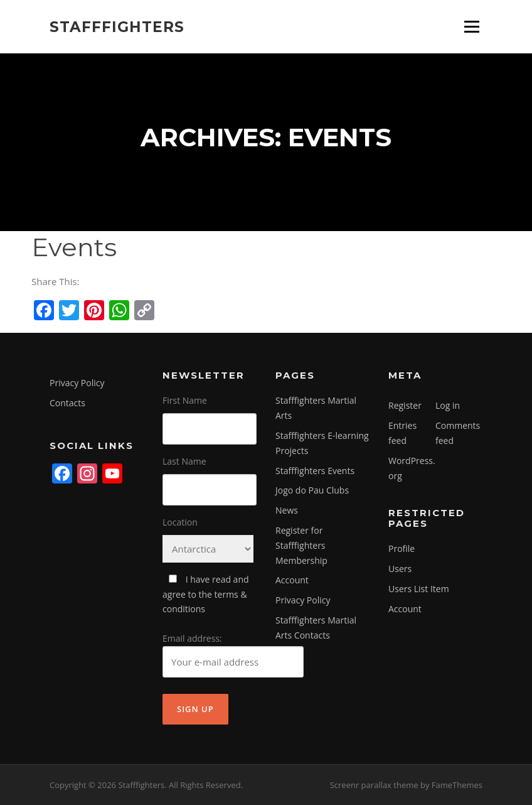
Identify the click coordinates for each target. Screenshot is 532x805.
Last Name (184, 461)
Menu (471, 26)
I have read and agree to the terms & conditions (206, 594)
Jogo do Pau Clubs (312, 490)
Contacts (67, 403)
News (287, 510)
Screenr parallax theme (374, 785)
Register (405, 405)
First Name (185, 400)
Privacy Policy (77, 383)
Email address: (233, 655)
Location (180, 522)
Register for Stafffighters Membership (301, 545)
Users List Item (419, 589)
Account (292, 580)
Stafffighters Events (315, 471)
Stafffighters (117, 26)
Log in (448, 405)
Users (400, 569)
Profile (402, 548)
